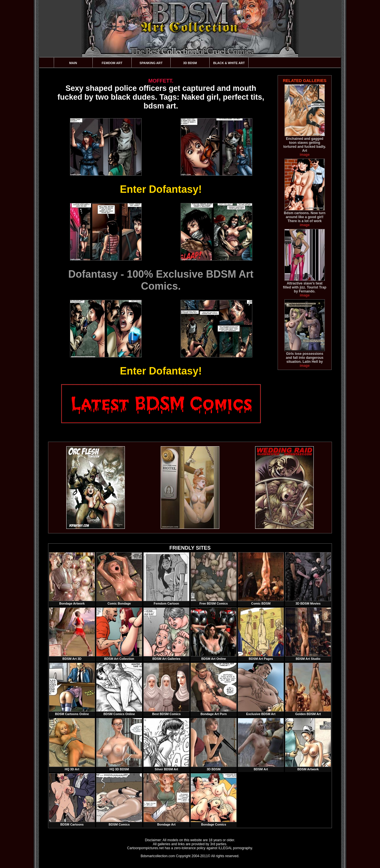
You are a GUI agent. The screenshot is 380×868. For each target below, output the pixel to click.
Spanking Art (151, 63)
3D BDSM (190, 63)
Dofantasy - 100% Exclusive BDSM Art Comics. (161, 280)
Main (73, 63)
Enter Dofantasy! (161, 189)
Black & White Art (229, 63)
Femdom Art (112, 63)
